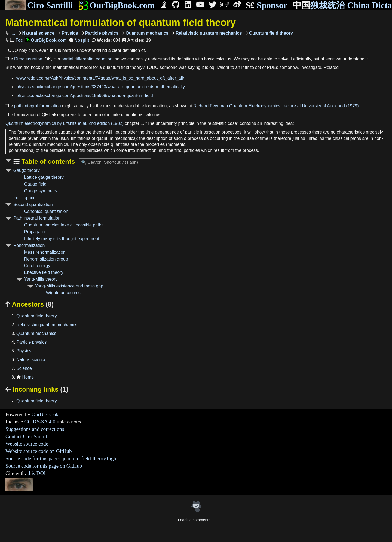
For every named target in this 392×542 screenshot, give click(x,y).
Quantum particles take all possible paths (64, 225)
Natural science (38, 33)
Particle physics (101, 33)
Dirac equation (28, 59)
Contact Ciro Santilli (27, 436)
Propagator (35, 232)
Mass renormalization (45, 252)
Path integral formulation (37, 218)
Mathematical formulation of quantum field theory (121, 22)
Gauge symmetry (41, 191)
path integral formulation (38, 106)
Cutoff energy (37, 266)
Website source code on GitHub (39, 451)
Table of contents (47, 161)
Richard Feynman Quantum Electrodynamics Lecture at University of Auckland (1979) (276, 106)
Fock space (24, 198)
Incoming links (37, 389)
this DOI (37, 473)
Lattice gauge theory (44, 177)
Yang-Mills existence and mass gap (69, 286)
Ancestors (30, 304)
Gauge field (35, 184)
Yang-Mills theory (41, 279)
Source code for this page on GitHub (44, 466)
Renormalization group (46, 259)
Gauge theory (27, 170)
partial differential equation (87, 59)
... (13, 33)
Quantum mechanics (146, 33)
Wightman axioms (63, 293)
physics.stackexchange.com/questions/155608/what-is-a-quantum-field (85, 96)
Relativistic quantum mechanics (208, 33)
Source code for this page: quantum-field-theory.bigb (61, 458)
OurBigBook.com (116, 5)
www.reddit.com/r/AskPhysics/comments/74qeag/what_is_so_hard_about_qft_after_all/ (100, 78)
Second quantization (33, 205)
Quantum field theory (270, 33)
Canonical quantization (46, 211)
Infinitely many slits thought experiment (62, 239)
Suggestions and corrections (35, 429)
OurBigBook (45, 414)
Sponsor (267, 5)
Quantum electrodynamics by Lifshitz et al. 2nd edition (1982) (65, 123)
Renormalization (29, 245)
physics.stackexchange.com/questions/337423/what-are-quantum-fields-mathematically (101, 87)
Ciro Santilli (39, 5)
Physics (69, 33)
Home (25, 377)
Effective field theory (44, 272)
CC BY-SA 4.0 (40, 422)
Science (24, 368)
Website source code (27, 444)
